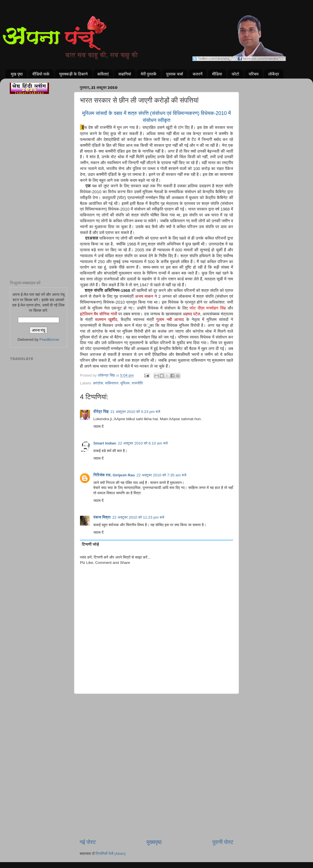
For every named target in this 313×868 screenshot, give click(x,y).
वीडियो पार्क (41, 74)
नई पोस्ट (88, 842)
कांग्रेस (98, 383)
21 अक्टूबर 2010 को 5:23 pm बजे (135, 412)
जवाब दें (98, 426)
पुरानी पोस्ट (223, 842)
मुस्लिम (125, 383)
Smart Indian (105, 443)
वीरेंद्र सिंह (101, 412)
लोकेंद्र (274, 74)
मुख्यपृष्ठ (154, 842)
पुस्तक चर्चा (174, 74)
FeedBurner (49, 340)
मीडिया (217, 74)
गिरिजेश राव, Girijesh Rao (114, 475)
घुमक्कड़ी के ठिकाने (73, 74)
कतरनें (198, 74)
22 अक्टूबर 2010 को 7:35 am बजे (161, 475)
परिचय (254, 74)
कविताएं (103, 74)
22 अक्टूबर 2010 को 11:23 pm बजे (138, 517)
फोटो (235, 74)
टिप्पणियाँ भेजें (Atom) (111, 854)
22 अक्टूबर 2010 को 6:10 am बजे (143, 443)
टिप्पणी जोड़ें (90, 544)
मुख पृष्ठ (17, 74)
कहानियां (125, 74)
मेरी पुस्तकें (149, 74)
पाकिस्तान (112, 383)
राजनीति (137, 383)
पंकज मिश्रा (102, 517)
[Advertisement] (156, 722)
